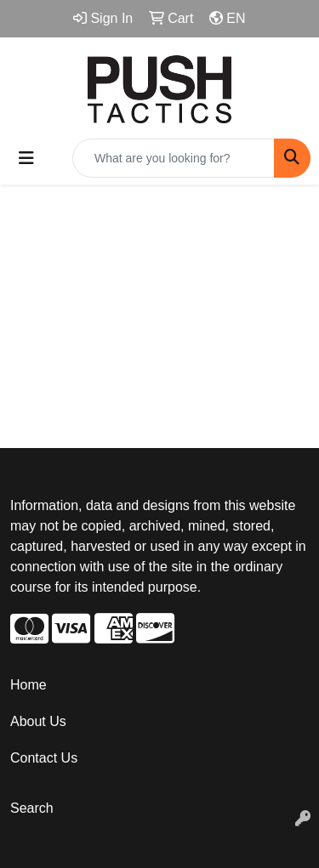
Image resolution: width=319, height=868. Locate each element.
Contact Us (44, 758)
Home (28, 685)
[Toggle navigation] (26, 158)
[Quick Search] (174, 158)
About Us (38, 721)
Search (32, 808)
